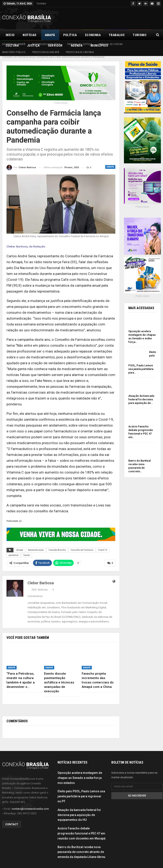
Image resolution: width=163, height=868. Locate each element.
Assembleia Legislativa (46, 44)
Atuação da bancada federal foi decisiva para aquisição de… (141, 395)
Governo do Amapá (14, 44)
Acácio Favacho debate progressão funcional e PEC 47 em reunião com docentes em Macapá (81, 829)
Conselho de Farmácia (82, 545)
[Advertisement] (112, 18)
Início (10, 35)
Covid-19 (103, 545)
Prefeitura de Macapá (46, 52)
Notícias (30, 35)
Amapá (50, 35)
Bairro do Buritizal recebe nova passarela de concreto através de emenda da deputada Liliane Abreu (81, 847)
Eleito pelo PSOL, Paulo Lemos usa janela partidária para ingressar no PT (81, 792)
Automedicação (36, 545)
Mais (137, 35)
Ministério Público (14, 52)
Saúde (27, 551)
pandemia (14, 551)
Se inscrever (137, 791)
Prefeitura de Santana (80, 52)
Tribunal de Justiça (79, 44)
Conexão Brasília (57, 545)
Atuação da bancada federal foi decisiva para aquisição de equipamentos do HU (79, 810)
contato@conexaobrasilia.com (30, 804)
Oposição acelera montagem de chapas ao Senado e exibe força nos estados (80, 773)
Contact (12, 820)
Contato (41, 3)
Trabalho (117, 35)
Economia (93, 35)
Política (70, 35)
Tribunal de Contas (110, 44)
